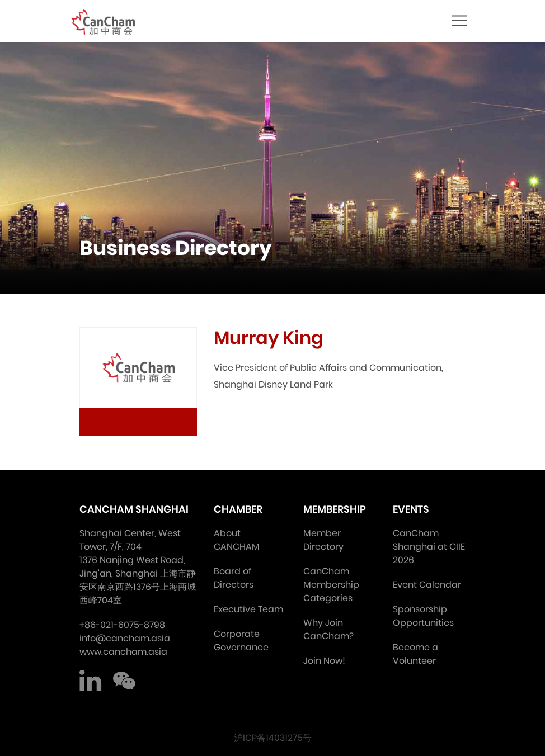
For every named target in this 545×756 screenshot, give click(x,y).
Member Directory (323, 540)
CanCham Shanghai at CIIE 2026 (429, 547)
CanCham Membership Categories (331, 585)
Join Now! (324, 661)
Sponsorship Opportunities (423, 616)
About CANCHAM (237, 540)
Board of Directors (234, 578)
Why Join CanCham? (328, 629)
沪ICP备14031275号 (273, 738)
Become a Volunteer (415, 654)
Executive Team (248, 609)
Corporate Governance (241, 641)
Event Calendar (427, 585)
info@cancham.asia (125, 638)
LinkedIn (91, 681)
